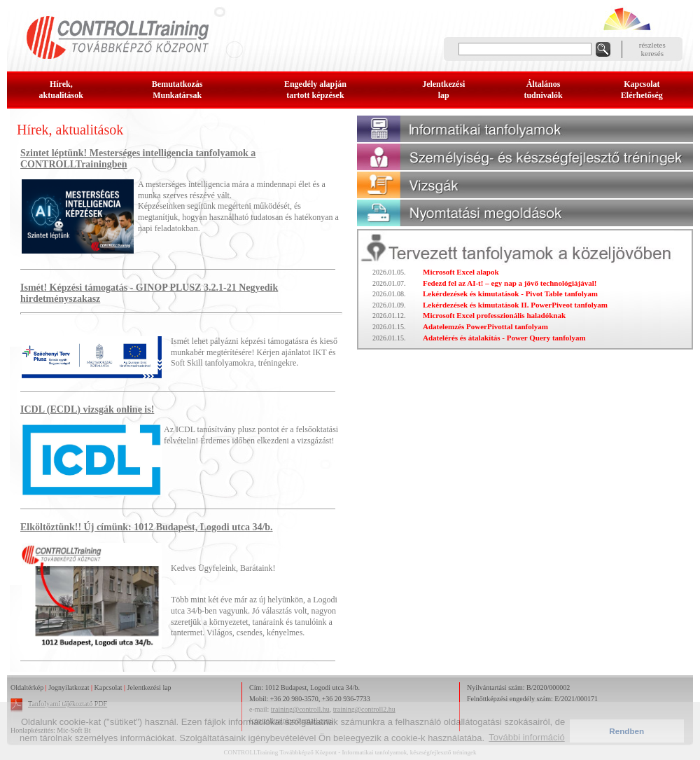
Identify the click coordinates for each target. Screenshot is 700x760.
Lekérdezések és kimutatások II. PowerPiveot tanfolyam (515, 305)
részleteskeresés (652, 49)
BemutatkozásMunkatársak (177, 90)
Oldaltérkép (27, 688)
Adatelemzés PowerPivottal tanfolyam (485, 326)
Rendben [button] (626, 731)
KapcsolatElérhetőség (642, 90)
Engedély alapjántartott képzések (315, 90)
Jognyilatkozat (69, 688)
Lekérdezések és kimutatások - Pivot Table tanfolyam (510, 293)
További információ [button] (526, 737)
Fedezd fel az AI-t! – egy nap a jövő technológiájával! (510, 283)
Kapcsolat (108, 688)
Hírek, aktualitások (61, 90)
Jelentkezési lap (149, 688)
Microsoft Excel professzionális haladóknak (494, 315)
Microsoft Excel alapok (461, 272)
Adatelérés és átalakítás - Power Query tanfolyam (504, 338)
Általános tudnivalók (543, 90)
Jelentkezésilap (443, 90)
